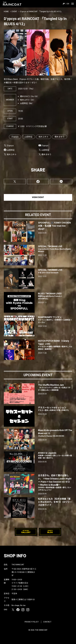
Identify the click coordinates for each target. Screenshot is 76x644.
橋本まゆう (60, 137)
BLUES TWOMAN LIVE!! (55, 296)
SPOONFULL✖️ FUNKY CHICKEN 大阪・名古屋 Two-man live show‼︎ (54, 226)
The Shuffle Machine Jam (55, 387)
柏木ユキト (44, 137)
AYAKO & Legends (55, 455)
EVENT (14, 12)
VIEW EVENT (38, 197)
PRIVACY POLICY (32, 622)
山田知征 (29, 137)
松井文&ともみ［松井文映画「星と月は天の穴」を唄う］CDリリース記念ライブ (55, 502)
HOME (6, 12)
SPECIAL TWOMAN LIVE (55, 249)
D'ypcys (15, 137)
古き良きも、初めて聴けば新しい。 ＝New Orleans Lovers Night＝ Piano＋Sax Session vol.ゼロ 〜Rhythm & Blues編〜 (55, 483)
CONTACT (47, 622)
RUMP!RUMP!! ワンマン (55, 320)
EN (68, 4)
